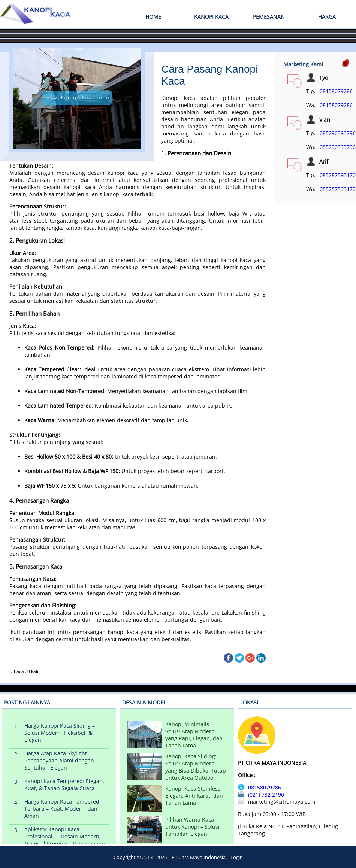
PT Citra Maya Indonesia (199, 857)
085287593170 (338, 175)
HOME (153, 17)
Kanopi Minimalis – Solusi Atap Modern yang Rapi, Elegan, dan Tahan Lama (194, 735)
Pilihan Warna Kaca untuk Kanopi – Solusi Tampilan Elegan (192, 827)
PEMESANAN (269, 17)
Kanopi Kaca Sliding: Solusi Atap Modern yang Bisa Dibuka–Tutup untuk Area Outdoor (196, 767)
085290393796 (338, 133)
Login (237, 857)
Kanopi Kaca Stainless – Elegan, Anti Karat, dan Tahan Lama (195, 796)
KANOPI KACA (211, 17)
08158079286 (336, 91)
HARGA (327, 17)
